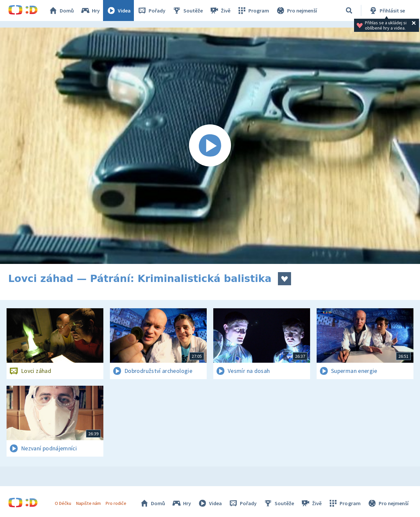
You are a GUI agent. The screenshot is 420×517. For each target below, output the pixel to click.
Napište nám (88, 503)
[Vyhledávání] (349, 11)
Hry (90, 11)
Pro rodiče (116, 503)
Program (253, 11)
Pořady (151, 11)
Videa (118, 11)
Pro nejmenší (296, 11)
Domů (61, 11)
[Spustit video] (210, 146)
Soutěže (187, 11)
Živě (220, 11)
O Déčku (63, 503)
